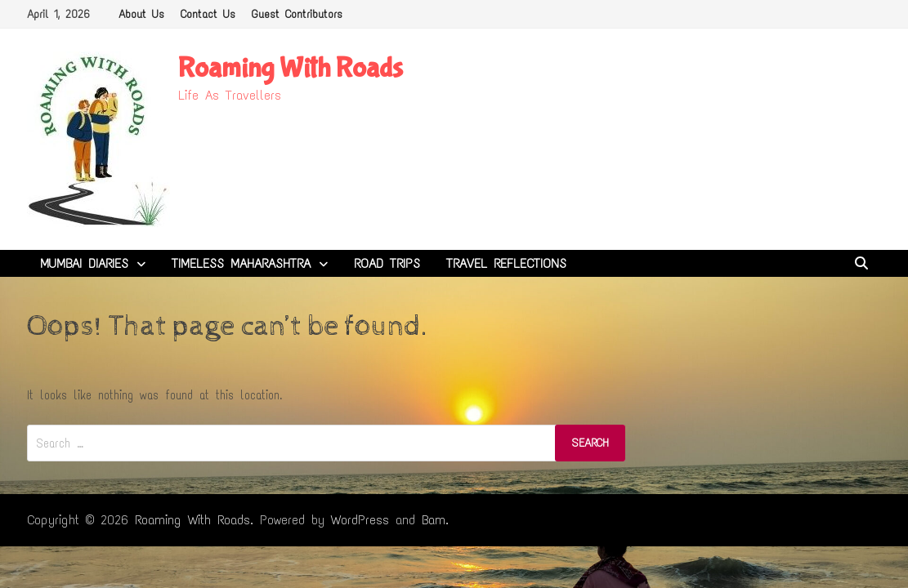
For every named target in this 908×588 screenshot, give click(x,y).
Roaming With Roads (291, 68)
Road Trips (387, 263)
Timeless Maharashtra (241, 263)
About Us (141, 14)
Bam (434, 520)
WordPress (360, 520)
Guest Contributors (297, 14)
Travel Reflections (506, 263)
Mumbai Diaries (84, 263)
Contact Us (208, 14)
